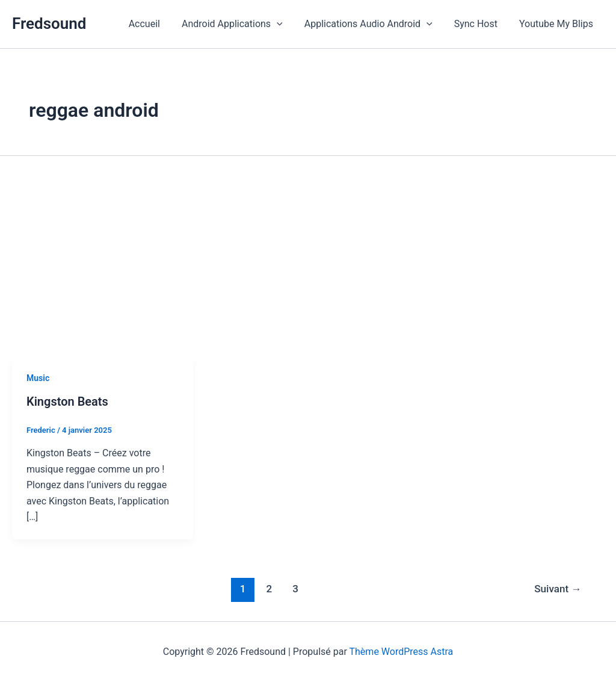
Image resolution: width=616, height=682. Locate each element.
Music (38, 378)
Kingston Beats (67, 401)
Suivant (558, 589)
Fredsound (49, 23)
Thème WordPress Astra (402, 652)
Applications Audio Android (374, 24)
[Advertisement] (308, 265)
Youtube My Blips (557, 24)
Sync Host (479, 24)
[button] (285, 24)
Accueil (155, 24)
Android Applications (241, 24)
